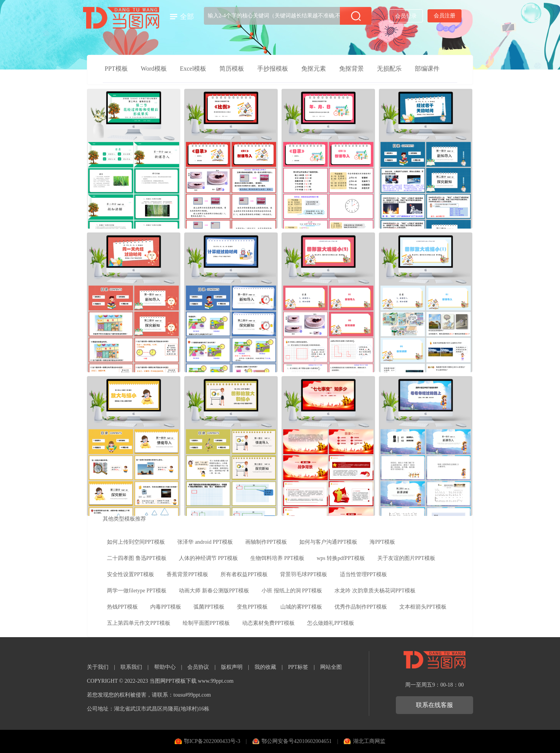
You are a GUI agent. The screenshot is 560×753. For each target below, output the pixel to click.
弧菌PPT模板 (209, 607)
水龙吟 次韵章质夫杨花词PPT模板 (375, 591)
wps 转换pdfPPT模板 (341, 558)
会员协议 (198, 667)
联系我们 (131, 667)
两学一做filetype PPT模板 (137, 591)
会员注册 (445, 16)
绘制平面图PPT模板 (206, 623)
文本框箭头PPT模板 (423, 607)
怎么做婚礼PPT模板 (331, 623)
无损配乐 (389, 69)
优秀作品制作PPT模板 (361, 607)
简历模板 (232, 69)
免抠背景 (351, 69)
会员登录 (406, 16)
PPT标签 (298, 667)
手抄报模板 (273, 69)
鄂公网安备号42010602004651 (297, 741)
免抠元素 (314, 69)
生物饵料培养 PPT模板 (277, 558)
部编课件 (427, 69)
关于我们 (98, 667)
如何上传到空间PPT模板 (136, 542)
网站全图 (331, 667)
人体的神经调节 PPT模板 (209, 558)
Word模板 (154, 69)
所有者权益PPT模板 (244, 574)
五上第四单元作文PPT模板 (139, 623)
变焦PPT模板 (252, 607)
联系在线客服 (434, 705)
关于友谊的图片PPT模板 (406, 558)
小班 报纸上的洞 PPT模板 (292, 591)
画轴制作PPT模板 (266, 542)
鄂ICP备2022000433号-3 (212, 741)
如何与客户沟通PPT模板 (328, 542)
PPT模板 (116, 69)
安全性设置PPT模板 (131, 574)
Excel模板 (193, 69)
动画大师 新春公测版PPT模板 (214, 591)
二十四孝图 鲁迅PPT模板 (137, 558)
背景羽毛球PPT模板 (304, 574)
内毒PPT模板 (166, 607)
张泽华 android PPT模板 (205, 542)
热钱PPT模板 (122, 607)
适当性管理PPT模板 (363, 574)
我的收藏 (265, 667)
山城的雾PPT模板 (301, 607)
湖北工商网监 (369, 741)
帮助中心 (165, 667)
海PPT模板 (382, 542)
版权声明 (232, 667)
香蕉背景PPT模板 (187, 574)
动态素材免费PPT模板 (268, 623)
